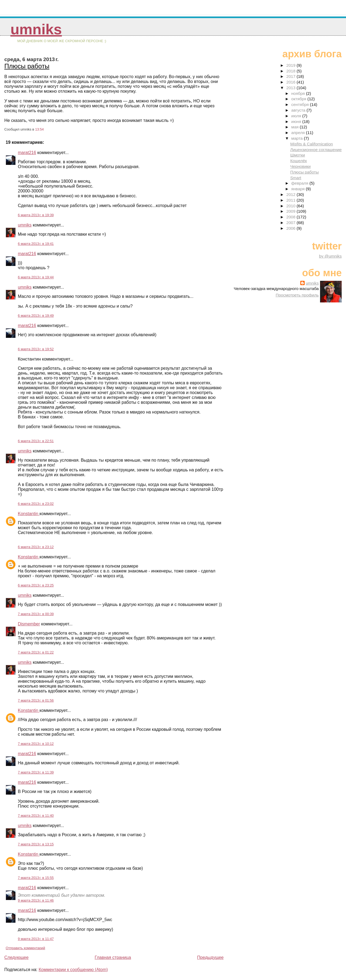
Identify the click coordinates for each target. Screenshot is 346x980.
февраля (300, 183)
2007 (291, 223)
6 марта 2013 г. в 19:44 (36, 277)
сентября (300, 104)
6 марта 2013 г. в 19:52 (36, 349)
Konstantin (29, 514)
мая (295, 127)
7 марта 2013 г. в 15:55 (36, 878)
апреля (298, 133)
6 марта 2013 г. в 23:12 (36, 547)
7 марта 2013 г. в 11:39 (36, 772)
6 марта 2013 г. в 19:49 (36, 316)
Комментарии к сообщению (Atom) (73, 970)
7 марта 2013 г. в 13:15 (36, 844)
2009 (291, 211)
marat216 (27, 153)
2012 (291, 194)
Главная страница (113, 957)
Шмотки (298, 155)
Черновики (301, 166)
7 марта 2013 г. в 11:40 (36, 816)
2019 (291, 65)
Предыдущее (210, 957)
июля (297, 116)
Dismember (29, 624)
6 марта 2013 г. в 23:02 (36, 504)
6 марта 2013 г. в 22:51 (36, 441)
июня (297, 121)
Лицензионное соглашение (316, 150)
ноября (298, 93)
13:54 (39, 129)
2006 (291, 228)
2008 (291, 217)
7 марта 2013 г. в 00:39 (36, 614)
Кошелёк (299, 161)
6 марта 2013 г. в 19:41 (36, 244)
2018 (291, 71)
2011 (291, 200)
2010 (291, 206)
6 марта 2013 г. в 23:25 (36, 585)
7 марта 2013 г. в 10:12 (36, 744)
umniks (36, 29)
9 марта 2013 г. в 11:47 (36, 939)
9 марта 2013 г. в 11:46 (36, 900)
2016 (291, 82)
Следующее (16, 957)
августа (299, 110)
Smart (296, 178)
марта (297, 138)
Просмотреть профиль (297, 295)
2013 (291, 88)
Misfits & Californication (312, 144)
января (298, 189)
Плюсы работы (27, 66)
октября (299, 99)
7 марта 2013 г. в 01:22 (36, 652)
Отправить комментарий (25, 948)
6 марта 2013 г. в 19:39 (36, 215)
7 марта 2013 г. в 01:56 (36, 700)
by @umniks (330, 256)
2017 (291, 76)
